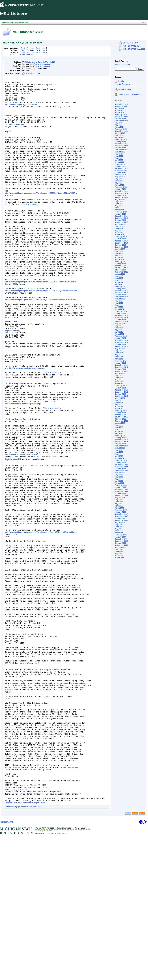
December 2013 (121, 365)
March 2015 (119, 334)
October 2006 (120, 543)
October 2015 (120, 320)
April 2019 (119, 233)
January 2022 (120, 166)
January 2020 (120, 214)
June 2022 (119, 156)
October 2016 (120, 295)
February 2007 (121, 535)
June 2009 (119, 477)
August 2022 (120, 152)
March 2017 (119, 284)
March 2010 (119, 458)
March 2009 (119, 483)
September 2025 (121, 106)
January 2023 (120, 142)
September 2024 (121, 121)
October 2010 (120, 444)
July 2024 (119, 123)
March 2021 (119, 185)
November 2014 (121, 342)
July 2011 (119, 425)
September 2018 (121, 247)
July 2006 (119, 549)
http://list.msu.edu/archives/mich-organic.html (25, 947)
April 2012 (119, 407)
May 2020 (118, 206)
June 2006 (119, 551)
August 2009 (120, 473)
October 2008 (120, 493)
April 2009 (119, 481)
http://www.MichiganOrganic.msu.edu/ (21, 110)
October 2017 (120, 270)
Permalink (37, 951)
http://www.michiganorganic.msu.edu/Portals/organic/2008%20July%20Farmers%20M (41, 333)
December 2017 (121, 266)
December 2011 (121, 415)
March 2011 (119, 433)
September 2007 (121, 520)
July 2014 (119, 351)
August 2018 (120, 249)
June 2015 (119, 328)
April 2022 (119, 160)
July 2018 (119, 251)
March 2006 (119, 558)
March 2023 (119, 137)
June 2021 (119, 181)
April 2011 (119, 431)
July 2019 (119, 226)
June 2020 (119, 204)
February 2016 (121, 311)
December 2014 (121, 340)
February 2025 (121, 115)
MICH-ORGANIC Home (132, 46)
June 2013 (119, 378)
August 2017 (120, 274)
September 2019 (121, 222)
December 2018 (121, 241)
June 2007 (119, 527)
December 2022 (121, 144)
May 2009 (118, 479)
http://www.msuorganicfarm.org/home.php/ (27, 426)
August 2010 (120, 448)
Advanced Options (122, 65)
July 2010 (119, 450)
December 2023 (121, 131)
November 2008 (121, 491)
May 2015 (118, 330)
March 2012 (119, 409)
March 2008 (119, 508)
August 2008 (120, 498)
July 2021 (119, 179)
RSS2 (142, 958)
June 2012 (119, 402)
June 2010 (119, 452)
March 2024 (119, 127)
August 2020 (120, 199)
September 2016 (121, 297)
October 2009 (120, 469)
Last (44, 48)
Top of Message (11, 951)
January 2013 (120, 388)
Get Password (124, 84)
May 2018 (118, 255)
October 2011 (120, 419)
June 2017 (119, 278)
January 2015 (120, 338)
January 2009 (120, 487)
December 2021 (121, 168)
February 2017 (121, 286)
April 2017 (119, 282)
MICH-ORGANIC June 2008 (134, 49)
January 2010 (120, 462)
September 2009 (121, 471)
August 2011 (120, 423)
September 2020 (121, 197)
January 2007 (120, 537)
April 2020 (119, 208)
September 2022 (121, 150)
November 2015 (121, 317)
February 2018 (121, 262)
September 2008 (121, 496)
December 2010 (121, 440)
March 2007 (119, 533)
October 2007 (120, 518)
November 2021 (121, 171)
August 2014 (120, 349)
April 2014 (119, 357)
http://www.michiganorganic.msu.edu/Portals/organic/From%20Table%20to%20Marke (40, 622)
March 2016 (119, 309)
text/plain (30, 73)
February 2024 (121, 129)
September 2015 (121, 322)
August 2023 (120, 133)
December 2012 (121, 390)
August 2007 (120, 522)
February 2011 (121, 436)
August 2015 (120, 324)
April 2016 (119, 307)
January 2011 (120, 438)
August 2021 (120, 177)
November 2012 (121, 392)
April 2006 (119, 556)
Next (38, 48)
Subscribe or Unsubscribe (129, 94)
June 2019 (119, 228)
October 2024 (120, 119)
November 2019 (121, 218)
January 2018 (120, 264)
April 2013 (119, 382)
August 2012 (120, 398)
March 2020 (119, 210)
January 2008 (120, 512)
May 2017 (118, 280)
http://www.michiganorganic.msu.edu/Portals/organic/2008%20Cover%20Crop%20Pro (41, 216)
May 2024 (118, 125)
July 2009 (119, 475)
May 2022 (118, 158)
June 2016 (119, 303)
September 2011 (121, 421)
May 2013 (118, 380)
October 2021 (120, 173)
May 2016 (118, 305)
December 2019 (121, 216)
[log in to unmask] (42, 64)
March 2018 (119, 260)
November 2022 (121, 146)
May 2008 (118, 504)
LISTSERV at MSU (130, 43)
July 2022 (119, 154)
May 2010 (118, 454)
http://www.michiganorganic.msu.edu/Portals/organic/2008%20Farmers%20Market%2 (40, 323)
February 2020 (121, 212)
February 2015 (121, 336)
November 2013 (121, 367)
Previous (30, 48)
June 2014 (119, 353)
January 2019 (120, 239)
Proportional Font (27, 54)
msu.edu (60, 975)
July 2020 (119, 202)
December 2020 (121, 191)
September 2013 (121, 371)
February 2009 (121, 485)
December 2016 (121, 291)
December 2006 (121, 539)
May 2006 (118, 554)
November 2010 (121, 442)
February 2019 (121, 237)
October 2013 (120, 369)
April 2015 (119, 332)
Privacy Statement (82, 972)
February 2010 (121, 460)
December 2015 (121, 315)
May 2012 (118, 404)
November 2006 (121, 541)
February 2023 (121, 139)
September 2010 (121, 446)
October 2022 (120, 148)
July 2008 (119, 500)
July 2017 (119, 276)
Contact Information (64, 972)
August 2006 (120, 547)
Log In (121, 81)
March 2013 (119, 384)
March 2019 (119, 235)
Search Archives (122, 61)
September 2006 (121, 545)
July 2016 (119, 301)
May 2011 (118, 429)
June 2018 (119, 253)
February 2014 (121, 361)
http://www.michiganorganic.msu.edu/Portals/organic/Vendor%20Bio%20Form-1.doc (40, 344)
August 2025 (120, 108)
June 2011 (119, 427)
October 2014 (120, 344)
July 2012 (119, 400)
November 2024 (121, 117)
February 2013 (121, 386)
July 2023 (119, 135)
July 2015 (119, 326)
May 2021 (118, 183)
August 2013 (120, 373)
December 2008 (121, 489)
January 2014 (120, 363)
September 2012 (121, 396)
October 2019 (120, 220)
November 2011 (121, 417)
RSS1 (135, 958)
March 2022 (119, 162)
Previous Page (26, 951)
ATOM (128, 958)
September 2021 (121, 175)
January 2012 (120, 413)
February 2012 (121, 411)
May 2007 (118, 529)
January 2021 (120, 189)
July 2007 (119, 525)
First (23, 48)
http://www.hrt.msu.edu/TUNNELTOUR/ (21, 529)
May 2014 (118, 355)
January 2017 (120, 289)
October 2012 (120, 394)
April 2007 (119, 531)
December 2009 (121, 464)
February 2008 (121, 510)
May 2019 (118, 231)
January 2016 (120, 313)
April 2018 (119, 257)
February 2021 (121, 187)
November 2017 (121, 268)
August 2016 (120, 299)
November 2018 (121, 243)
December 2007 (121, 514)
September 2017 (121, 272)
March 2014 (119, 359)
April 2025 (119, 110)
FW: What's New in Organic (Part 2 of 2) (38, 62)
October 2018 (120, 245)
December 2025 (121, 104)
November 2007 (121, 516)
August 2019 (120, 224)
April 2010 (119, 456)
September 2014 (121, 346)
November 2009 (121, 467)
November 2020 (121, 193)
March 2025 (119, 113)
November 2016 (121, 293)
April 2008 (119, 506)
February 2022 (121, 164)
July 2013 (119, 375)
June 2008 (119, 502)
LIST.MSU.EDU (7, 966)
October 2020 (120, 195)
